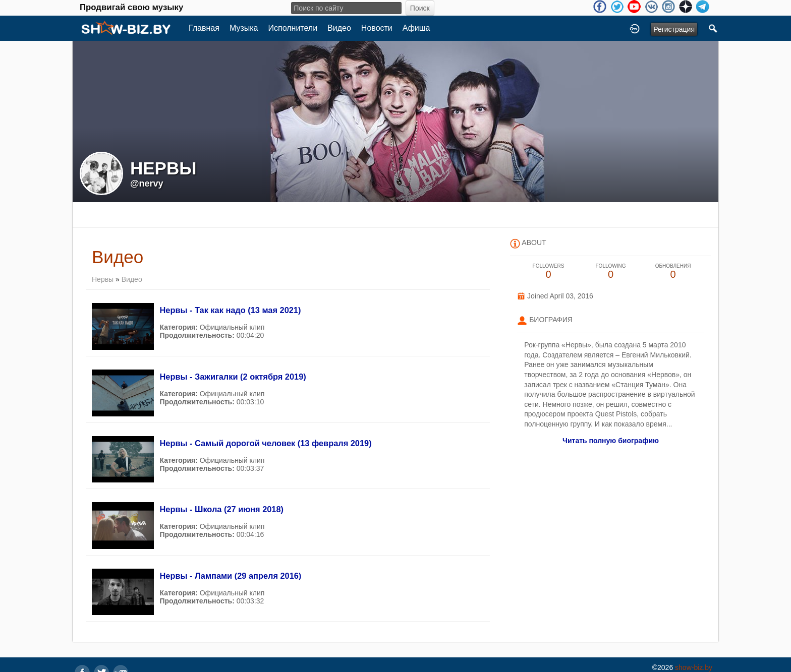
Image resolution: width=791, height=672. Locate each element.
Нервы (103, 279)
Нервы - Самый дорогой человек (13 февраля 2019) (265, 443)
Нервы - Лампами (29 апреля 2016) (230, 576)
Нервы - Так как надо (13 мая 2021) (230, 310)
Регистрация (674, 29)
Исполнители (293, 28)
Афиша (416, 28)
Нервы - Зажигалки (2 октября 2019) (233, 377)
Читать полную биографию (611, 441)
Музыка (244, 28)
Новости (377, 28)
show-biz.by (694, 667)
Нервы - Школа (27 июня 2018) (221, 509)
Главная (204, 28)
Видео (339, 28)
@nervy (147, 184)
